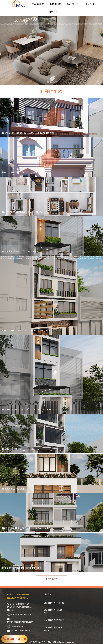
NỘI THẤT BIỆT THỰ (54, 620)
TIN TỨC (90, 4)
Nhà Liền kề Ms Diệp (13, 489)
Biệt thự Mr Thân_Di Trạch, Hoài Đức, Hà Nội (27, 528)
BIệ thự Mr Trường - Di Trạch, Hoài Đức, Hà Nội (28, 133)
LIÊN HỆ (53, 12)
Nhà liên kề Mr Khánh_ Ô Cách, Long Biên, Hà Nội (29, 410)
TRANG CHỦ (38, 4)
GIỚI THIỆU (55, 4)
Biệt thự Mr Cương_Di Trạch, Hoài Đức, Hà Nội (28, 331)
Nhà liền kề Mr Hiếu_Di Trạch (18, 449)
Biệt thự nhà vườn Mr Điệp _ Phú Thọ (22, 212)
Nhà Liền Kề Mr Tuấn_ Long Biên (20, 252)
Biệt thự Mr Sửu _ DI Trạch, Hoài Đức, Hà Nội (27, 173)
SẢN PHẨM (73, 4)
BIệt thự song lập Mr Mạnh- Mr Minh (22, 568)
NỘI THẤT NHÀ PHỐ (54, 603)
